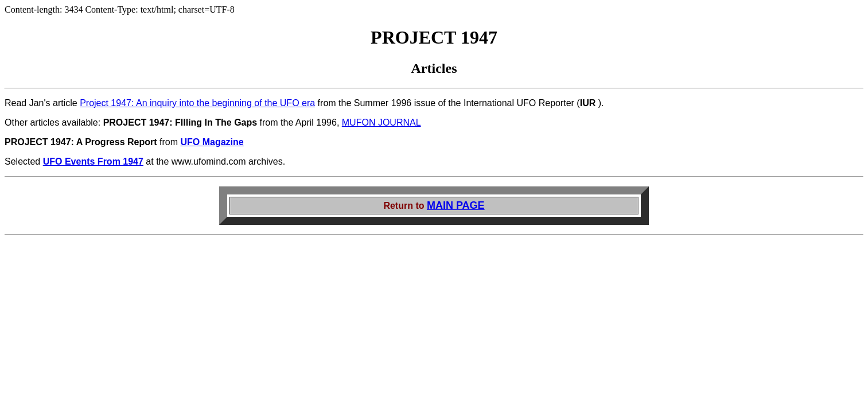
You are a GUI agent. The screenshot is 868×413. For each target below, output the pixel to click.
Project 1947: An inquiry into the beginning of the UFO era (197, 103)
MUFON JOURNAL (382, 122)
